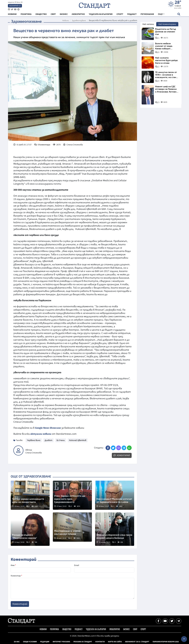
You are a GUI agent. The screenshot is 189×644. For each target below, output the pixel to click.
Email (77, 565)
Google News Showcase (48, 428)
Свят (135, 629)
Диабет (48, 440)
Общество (67, 629)
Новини (66, 21)
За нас (17, 642)
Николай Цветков (78, 440)
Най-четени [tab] (148, 24)
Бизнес (126, 629)
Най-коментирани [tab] (167, 24)
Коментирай (122, 455)
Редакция (45, 642)
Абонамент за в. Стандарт (137, 642)
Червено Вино (34, 440)
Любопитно (115, 629)
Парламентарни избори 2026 (166, 642)
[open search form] (179, 15)
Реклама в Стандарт (83, 642)
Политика (55, 629)
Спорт (143, 629)
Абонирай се (15, 6)
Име (13, 565)
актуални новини (41, 434)
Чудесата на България (96, 629)
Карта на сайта (115, 642)
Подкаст (79, 629)
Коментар (16, 576)
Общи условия (30, 642)
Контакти (100, 642)
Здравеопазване (79, 21)
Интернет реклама (61, 642)
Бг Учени (61, 440)
